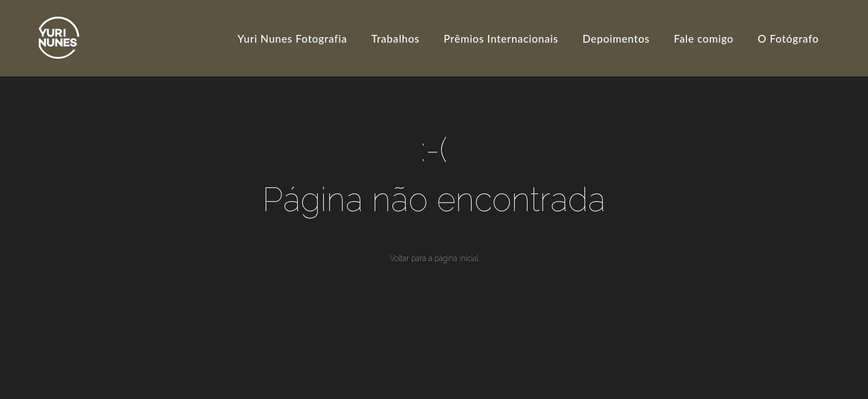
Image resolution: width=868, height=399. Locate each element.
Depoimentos (616, 39)
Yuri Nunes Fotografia (292, 39)
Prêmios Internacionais (501, 39)
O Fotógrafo (788, 39)
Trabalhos (396, 39)
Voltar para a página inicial (434, 258)
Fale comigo (704, 39)
